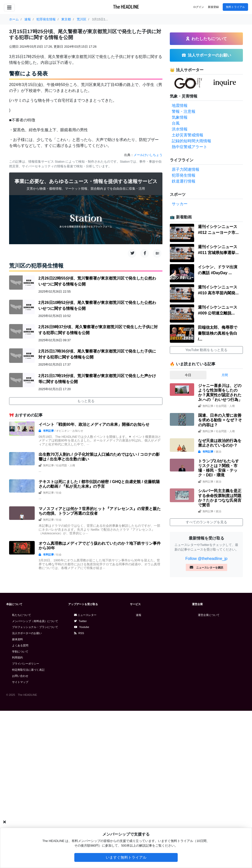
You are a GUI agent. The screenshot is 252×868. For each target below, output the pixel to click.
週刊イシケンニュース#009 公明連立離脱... (218, 310)
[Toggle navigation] (9, 8)
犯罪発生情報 (184, 175)
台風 (176, 123)
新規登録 (213, 7)
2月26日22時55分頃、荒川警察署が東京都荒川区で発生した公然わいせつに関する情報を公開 (97, 281)
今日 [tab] (188, 375)
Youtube (82, 627)
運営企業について (209, 615)
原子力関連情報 (186, 169)
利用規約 (17, 657)
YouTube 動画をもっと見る (206, 350)
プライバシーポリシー (26, 664)
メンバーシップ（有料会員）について (35, 621)
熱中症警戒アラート (189, 147)
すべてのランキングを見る (206, 522)
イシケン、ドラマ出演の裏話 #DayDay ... (218, 270)
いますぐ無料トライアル (126, 857)
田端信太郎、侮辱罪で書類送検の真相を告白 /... (218, 333)
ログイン (199, 7)
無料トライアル (235, 7)
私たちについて (22, 615)
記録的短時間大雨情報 (191, 141)
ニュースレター (85, 615)
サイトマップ (20, 682)
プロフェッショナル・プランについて (35, 627)
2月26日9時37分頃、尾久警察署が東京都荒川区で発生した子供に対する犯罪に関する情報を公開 (98, 330)
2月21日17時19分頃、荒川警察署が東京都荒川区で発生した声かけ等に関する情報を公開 (97, 379)
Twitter (80, 621)
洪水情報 (180, 129)
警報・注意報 (184, 111)
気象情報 (180, 117)
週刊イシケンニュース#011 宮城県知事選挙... (218, 250)
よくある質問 (20, 645)
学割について (20, 652)
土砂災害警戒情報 (188, 135)
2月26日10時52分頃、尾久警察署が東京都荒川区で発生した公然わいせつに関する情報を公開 (97, 306)
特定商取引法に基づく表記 (28, 670)
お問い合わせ (20, 676)
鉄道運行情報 (184, 181)
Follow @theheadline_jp (206, 559)
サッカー (180, 204)
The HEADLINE (126, 7)
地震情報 (180, 106)
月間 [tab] (225, 375)
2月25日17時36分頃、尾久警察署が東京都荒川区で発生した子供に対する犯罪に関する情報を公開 (97, 354)
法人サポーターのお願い (27, 633)
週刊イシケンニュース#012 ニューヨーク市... (218, 230)
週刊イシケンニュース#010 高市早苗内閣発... (218, 290)
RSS (79, 633)
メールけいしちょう (148, 155)
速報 (139, 615)
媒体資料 (17, 639)
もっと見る (86, 401)
